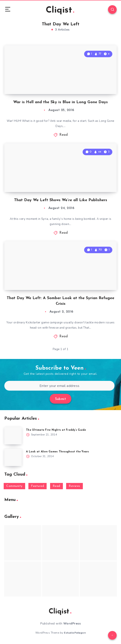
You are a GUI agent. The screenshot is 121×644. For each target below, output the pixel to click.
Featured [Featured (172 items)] (38, 486)
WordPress (72, 624)
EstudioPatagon (75, 633)
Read (64, 135)
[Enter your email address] (59, 386)
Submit (60, 399)
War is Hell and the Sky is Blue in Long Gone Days (60, 102)
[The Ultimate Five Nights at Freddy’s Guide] (13, 436)
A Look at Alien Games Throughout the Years (58, 452)
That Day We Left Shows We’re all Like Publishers (61, 200)
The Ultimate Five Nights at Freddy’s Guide (56, 430)
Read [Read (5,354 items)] (56, 486)
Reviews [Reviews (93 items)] (74, 486)
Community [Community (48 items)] (14, 486)
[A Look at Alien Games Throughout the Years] (13, 457)
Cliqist (60, 10)
